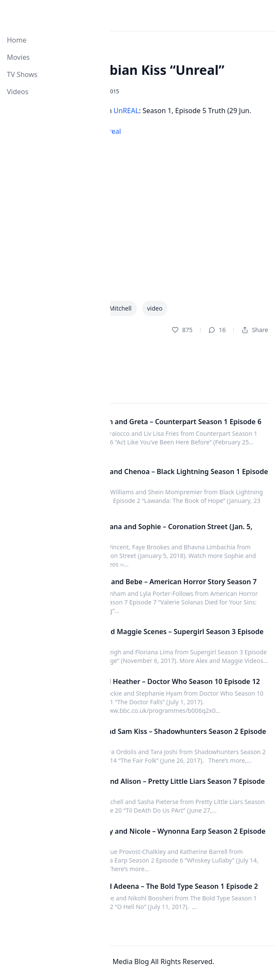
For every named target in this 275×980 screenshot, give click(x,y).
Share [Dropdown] (255, 330)
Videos (18, 92)
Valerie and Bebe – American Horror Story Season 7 (171, 582)
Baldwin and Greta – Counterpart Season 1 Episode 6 (174, 422)
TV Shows (22, 74)
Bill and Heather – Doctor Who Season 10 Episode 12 (173, 681)
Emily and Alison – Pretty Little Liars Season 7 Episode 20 (175, 786)
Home (17, 40)
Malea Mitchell (111, 308)
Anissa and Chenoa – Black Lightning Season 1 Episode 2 (177, 476)
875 (182, 330)
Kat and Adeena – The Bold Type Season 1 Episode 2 (172, 886)
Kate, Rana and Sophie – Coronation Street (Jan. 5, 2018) (169, 531)
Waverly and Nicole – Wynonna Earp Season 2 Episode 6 (176, 835)
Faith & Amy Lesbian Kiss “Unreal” (116, 70)
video (155, 308)
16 (217, 330)
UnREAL (126, 111)
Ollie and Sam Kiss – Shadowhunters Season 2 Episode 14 (176, 736)
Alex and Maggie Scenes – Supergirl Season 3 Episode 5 (175, 636)
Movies (18, 57)
